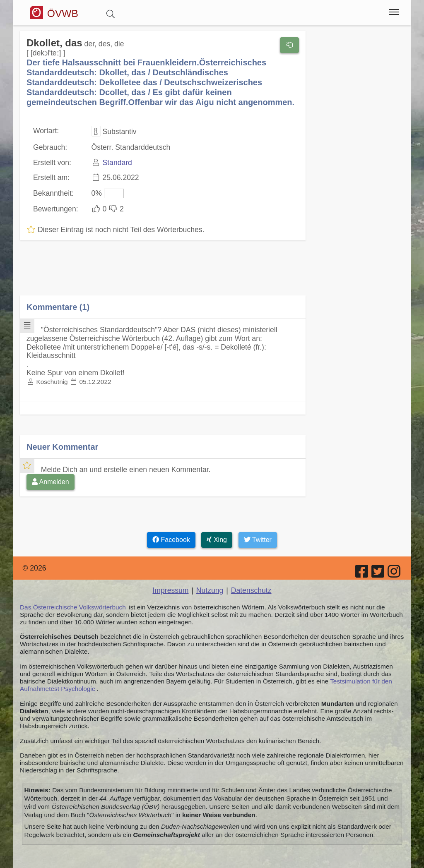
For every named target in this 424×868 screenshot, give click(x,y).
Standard (117, 163)
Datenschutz (251, 590)
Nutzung (210, 590)
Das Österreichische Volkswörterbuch (73, 607)
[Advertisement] (163, 274)
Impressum (170, 590)
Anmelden (51, 482)
